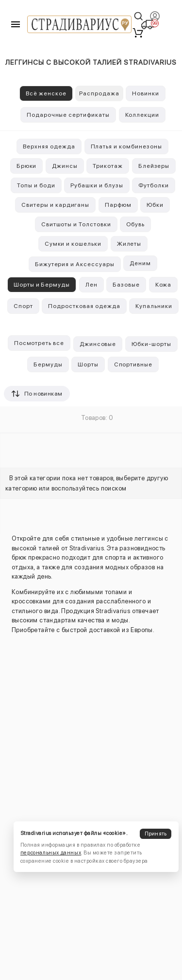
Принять (156, 834)
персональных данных (51, 853)
